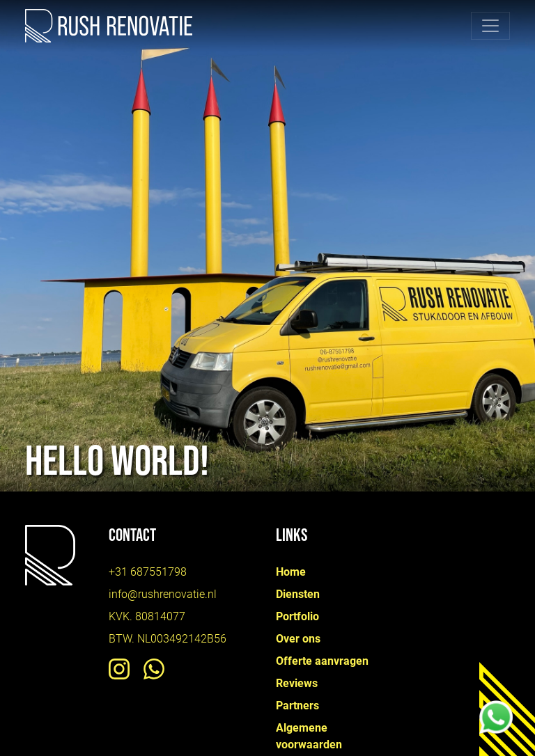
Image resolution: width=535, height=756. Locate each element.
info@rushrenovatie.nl (163, 594)
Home (291, 572)
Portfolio (297, 616)
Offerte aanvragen (322, 661)
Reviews (297, 683)
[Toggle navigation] (490, 26)
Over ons (298, 639)
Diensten (298, 594)
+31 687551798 (148, 572)
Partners (297, 706)
